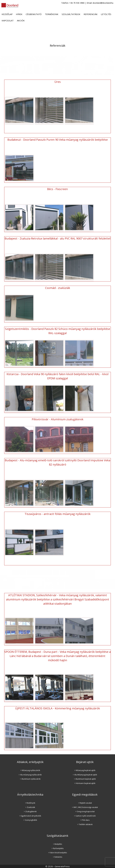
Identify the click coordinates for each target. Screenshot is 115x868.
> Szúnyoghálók (30, 820)
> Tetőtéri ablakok (85, 824)
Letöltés (106, 14)
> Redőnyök (30, 803)
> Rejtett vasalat (85, 803)
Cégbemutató (34, 14)
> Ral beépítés (58, 848)
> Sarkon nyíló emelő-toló (85, 816)
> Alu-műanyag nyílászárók (30, 775)
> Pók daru (85, 820)
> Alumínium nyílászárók (30, 779)
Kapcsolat (8, 20)
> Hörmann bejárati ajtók (85, 783)
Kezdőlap (7, 14)
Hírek (19, 14)
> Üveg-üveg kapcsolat (85, 811)
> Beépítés (58, 844)
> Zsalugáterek (30, 811)
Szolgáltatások (71, 14)
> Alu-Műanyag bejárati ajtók (85, 775)
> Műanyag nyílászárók (30, 770)
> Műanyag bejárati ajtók (85, 770)
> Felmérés (58, 857)
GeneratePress (62, 866)
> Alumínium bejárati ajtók (85, 779)
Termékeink (52, 14)
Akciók (21, 20)
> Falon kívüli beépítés (58, 853)
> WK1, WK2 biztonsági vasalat (85, 807)
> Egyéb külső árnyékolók (30, 816)
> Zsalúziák (30, 807)
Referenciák (91, 14)
